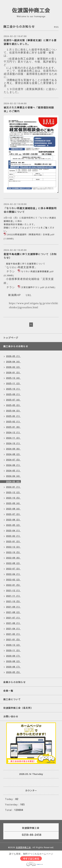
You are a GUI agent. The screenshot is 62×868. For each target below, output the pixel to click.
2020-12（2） (13, 645)
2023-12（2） (13, 492)
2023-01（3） (13, 541)
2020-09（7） (13, 656)
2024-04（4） (13, 476)
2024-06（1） (13, 465)
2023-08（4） (13, 509)
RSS (56, 27)
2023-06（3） (13, 520)
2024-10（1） (13, 443)
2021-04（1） (13, 629)
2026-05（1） (13, 356)
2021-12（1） (13, 590)
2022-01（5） (13, 585)
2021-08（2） (13, 612)
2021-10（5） (13, 601)
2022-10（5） (13, 552)
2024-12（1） (13, 432)
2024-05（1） (13, 471)
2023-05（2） (13, 525)
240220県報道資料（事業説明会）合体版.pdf (31, 234)
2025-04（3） (13, 411)
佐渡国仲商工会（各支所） (18, 708)
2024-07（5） (13, 460)
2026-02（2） (13, 367)
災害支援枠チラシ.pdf (33, 287)
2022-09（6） (13, 558)
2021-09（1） (13, 607)
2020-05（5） (13, 672)
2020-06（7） (13, 667)
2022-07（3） (13, 569)
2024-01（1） (13, 487)
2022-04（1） (13, 574)
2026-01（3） (13, 372)
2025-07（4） (13, 400)
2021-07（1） (13, 618)
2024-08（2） (13, 454)
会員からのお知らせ (14, 682)
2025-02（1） (13, 422)
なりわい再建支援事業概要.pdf (37, 271)
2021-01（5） (13, 639)
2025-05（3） (13, 405)
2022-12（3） (13, 547)
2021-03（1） (13, 634)
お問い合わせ (11, 716)
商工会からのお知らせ (16, 346)
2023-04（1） (13, 531)
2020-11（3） (13, 650)
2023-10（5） (13, 498)
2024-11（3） (13, 438)
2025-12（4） (13, 378)
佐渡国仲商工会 (31, 10)
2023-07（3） (13, 514)
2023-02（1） (13, 536)
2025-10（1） (13, 389)
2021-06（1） (13, 623)
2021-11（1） (13, 596)
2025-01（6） (13, 427)
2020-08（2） (13, 661)
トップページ (11, 338)
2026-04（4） (13, 362)
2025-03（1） (13, 416)
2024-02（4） (13, 481)
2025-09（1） (13, 394)
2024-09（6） (13, 449)
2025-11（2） (13, 383)
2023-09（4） (13, 503)
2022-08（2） (13, 563)
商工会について (12, 699)
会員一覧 (8, 691)
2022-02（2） (13, 580)
